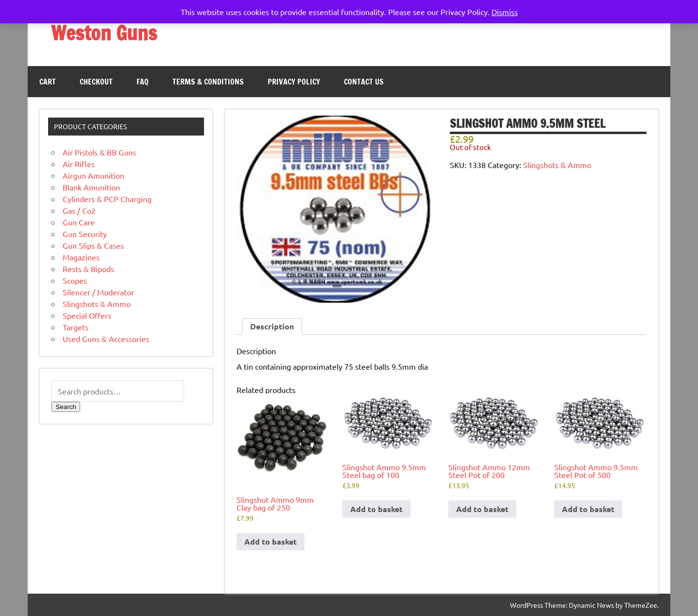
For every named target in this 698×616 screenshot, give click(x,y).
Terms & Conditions (208, 82)
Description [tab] (272, 326)
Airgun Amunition (94, 175)
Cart (48, 82)
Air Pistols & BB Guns (99, 152)
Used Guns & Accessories (106, 339)
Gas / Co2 (79, 210)
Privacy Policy (294, 82)
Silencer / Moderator (98, 292)
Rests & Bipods (88, 269)
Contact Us (364, 82)
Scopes (75, 280)
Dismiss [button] (505, 12)
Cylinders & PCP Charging (107, 199)
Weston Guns (104, 33)
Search (66, 407)
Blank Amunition (91, 187)
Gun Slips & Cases (93, 245)
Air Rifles (79, 164)
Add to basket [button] (271, 541)
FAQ (143, 82)
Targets (76, 327)
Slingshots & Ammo (557, 165)
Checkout (96, 82)
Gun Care (79, 222)
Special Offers (87, 315)
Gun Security (85, 234)
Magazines (81, 257)
